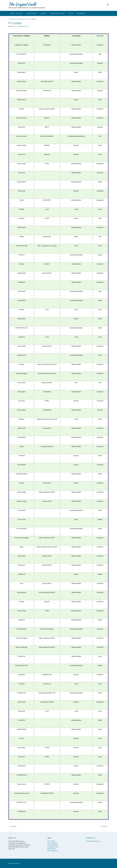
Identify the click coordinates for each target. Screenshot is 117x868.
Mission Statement (52, 843)
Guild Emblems (51, 849)
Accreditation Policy (53, 845)
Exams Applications (58, 14)
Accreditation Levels (53, 847)
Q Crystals (12, 826)
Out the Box (17, 863)
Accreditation (31, 14)
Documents (81, 14)
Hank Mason (25, 26)
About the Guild (16, 14)
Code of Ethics (51, 841)
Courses (43, 14)
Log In (71, 14)
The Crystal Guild (22, 4)
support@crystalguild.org (93, 841)
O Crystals (105, 826)
